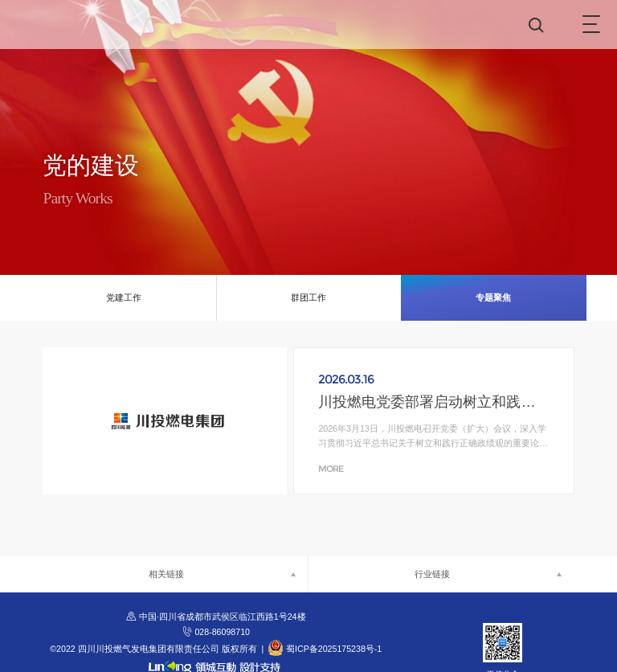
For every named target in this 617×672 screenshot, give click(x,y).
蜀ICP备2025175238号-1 (334, 649)
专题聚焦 (493, 297)
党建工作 (124, 297)
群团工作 (308, 297)
